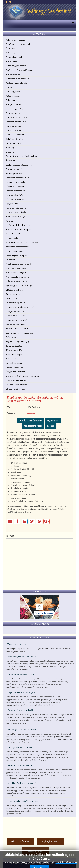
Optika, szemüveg (14, 294)
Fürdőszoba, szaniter (15, 199)
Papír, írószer (12, 298)
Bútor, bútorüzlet (13, 130)
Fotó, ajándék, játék (14, 195)
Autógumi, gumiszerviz (16, 66)
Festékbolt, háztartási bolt (17, 178)
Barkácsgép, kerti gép (16, 109)
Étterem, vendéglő (14, 169)
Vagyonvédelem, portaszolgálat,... (22, 692)
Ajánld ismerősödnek (31, 420)
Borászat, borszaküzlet (16, 122)
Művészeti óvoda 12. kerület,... (21, 765)
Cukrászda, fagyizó (14, 139)
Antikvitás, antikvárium (16, 53)
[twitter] (10, 2)
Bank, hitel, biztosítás (15, 104)
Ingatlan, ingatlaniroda (16, 212)
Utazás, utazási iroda (15, 367)
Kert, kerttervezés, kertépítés (19, 229)
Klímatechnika (12, 238)
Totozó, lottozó (12, 359)
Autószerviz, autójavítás (16, 83)
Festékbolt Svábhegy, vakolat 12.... (23, 783)
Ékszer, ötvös (12, 152)
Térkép (51, 426)
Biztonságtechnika (14, 113)
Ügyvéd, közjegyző (14, 363)
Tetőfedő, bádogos (14, 354)
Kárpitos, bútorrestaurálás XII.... (21, 710)
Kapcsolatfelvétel (33, 426)
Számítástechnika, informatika (19, 329)
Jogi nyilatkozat (50, 842)
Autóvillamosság (13, 96)
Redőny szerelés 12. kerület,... (21, 747)
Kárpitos (10, 221)
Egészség (10, 148)
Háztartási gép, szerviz (16, 208)
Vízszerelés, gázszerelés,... (19, 644)
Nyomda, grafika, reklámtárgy (19, 285)
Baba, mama (12, 100)
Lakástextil (11, 260)
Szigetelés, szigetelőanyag (18, 342)
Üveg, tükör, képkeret (15, 372)
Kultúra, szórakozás (15, 251)
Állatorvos (10, 48)
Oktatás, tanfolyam (14, 290)
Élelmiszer (11, 160)
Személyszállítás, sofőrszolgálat (20, 333)
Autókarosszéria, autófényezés (20, 70)
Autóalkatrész (12, 61)
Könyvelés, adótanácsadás (18, 247)
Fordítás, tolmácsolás (15, 191)
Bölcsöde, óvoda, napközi (17, 117)
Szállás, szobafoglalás (16, 324)
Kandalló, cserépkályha (16, 217)
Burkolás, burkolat (14, 126)
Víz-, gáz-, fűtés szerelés (17, 385)
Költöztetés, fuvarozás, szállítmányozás (23, 242)
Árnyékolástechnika (15, 57)
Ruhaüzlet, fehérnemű (16, 316)
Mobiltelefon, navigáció (16, 273)
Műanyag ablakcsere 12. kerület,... (23, 730)
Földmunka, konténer (15, 186)
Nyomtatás (53, 420)
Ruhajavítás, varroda (15, 311)
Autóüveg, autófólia (14, 92)
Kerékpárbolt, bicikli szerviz (18, 225)
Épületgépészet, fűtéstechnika (19, 165)
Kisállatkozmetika (14, 234)
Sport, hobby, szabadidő (16, 320)
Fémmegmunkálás (14, 173)
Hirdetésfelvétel (21, 842)
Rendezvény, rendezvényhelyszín (20, 307)
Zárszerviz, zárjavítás (15, 389)
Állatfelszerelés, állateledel (18, 44)
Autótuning (11, 87)
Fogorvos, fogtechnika (16, 182)
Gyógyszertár (12, 204)
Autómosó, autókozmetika (17, 79)
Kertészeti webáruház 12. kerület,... (23, 674)
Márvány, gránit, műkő (16, 268)
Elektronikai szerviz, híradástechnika (22, 156)
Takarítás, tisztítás (14, 346)
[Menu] (72, 24)
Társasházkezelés (14, 350)
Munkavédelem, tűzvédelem (18, 277)
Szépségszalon (13, 337)
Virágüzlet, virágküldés (16, 380)
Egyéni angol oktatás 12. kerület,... (23, 801)
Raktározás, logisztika (15, 303)
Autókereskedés (13, 74)
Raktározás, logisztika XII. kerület (22, 657)
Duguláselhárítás (13, 143)
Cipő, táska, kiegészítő (16, 135)
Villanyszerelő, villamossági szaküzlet (22, 376)
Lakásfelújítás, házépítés (17, 255)
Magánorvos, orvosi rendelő (18, 264)
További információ (66, 862)
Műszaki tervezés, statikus (18, 281)
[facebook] (6, 2)
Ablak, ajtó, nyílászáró (16, 40)
